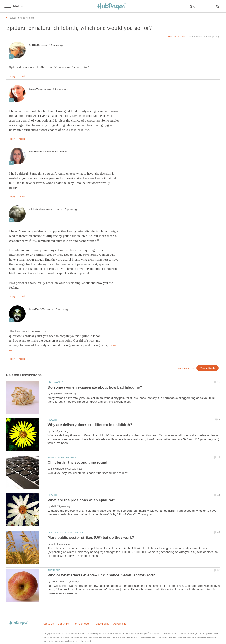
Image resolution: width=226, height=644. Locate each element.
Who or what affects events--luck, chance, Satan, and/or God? (101, 575)
